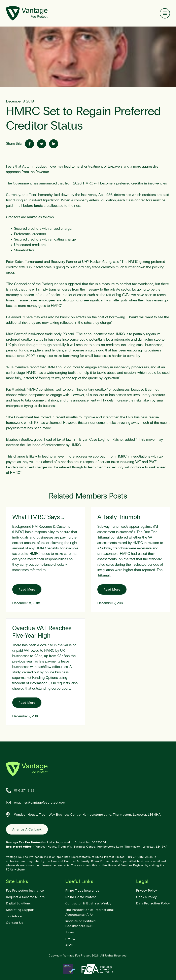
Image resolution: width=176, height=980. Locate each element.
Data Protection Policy (153, 903)
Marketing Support (20, 910)
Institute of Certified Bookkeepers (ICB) (81, 924)
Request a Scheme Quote (25, 897)
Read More (27, 590)
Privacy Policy (147, 891)
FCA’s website (15, 870)
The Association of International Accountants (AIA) (90, 912)
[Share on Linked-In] (54, 144)
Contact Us (15, 923)
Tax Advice (14, 916)
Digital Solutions (18, 903)
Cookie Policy (146, 897)
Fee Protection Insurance (25, 891)
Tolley (70, 932)
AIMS (69, 945)
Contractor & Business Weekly (88, 903)
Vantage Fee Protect (77, 956)
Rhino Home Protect (81, 897)
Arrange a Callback (27, 829)
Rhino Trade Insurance (82, 891)
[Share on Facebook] (29, 144)
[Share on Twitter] (42, 144)
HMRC (70, 939)
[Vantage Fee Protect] (27, 13)
